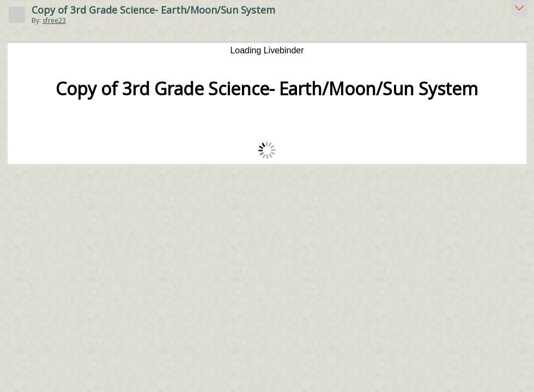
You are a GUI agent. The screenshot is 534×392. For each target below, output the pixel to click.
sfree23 (54, 20)
